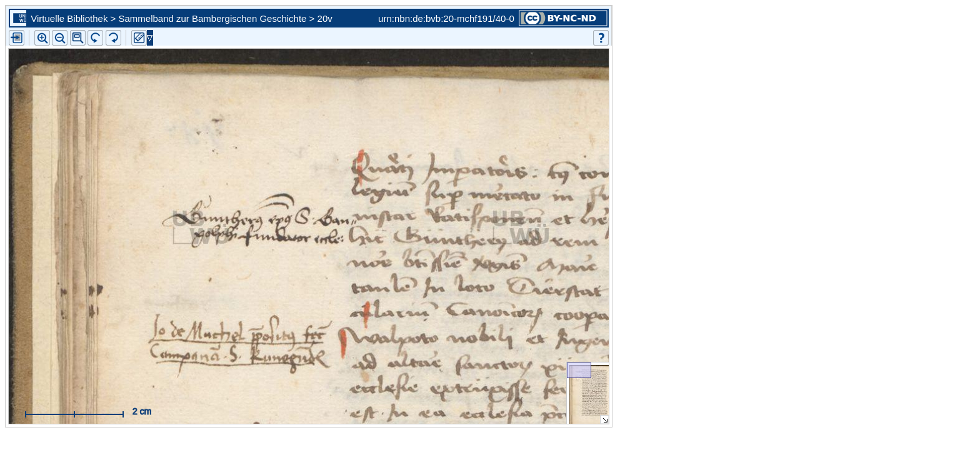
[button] (78, 38)
